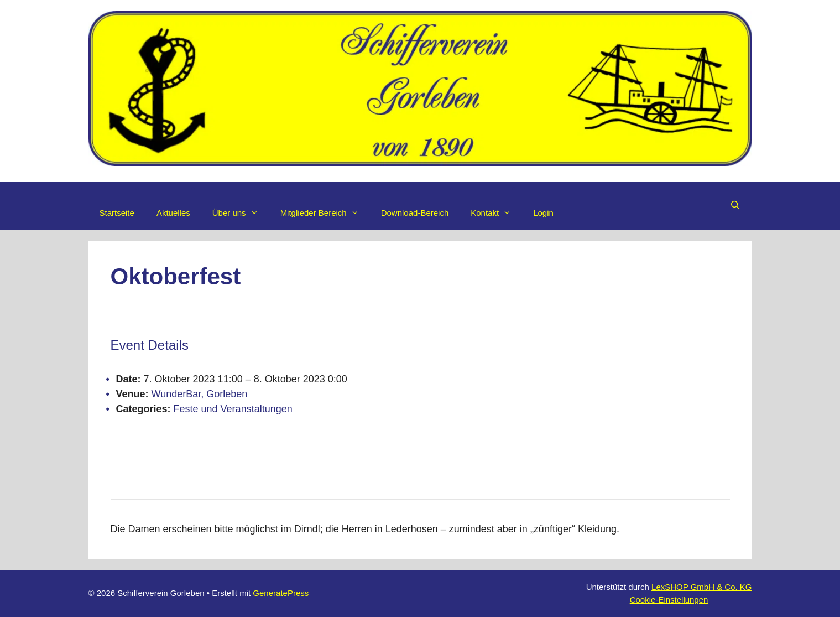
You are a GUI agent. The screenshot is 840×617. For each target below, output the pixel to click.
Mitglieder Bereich (325, 213)
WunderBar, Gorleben (200, 394)
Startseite (117, 213)
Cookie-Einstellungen (669, 600)
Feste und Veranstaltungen (233, 409)
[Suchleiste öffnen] (735, 205)
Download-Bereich (415, 213)
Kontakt (496, 213)
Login (543, 213)
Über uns (241, 213)
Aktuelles (173, 213)
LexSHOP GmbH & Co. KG (701, 587)
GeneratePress (281, 593)
